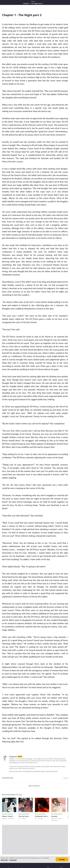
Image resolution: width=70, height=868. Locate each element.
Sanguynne (13, 756)
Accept (62, 859)
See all (66, 778)
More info (4, 860)
